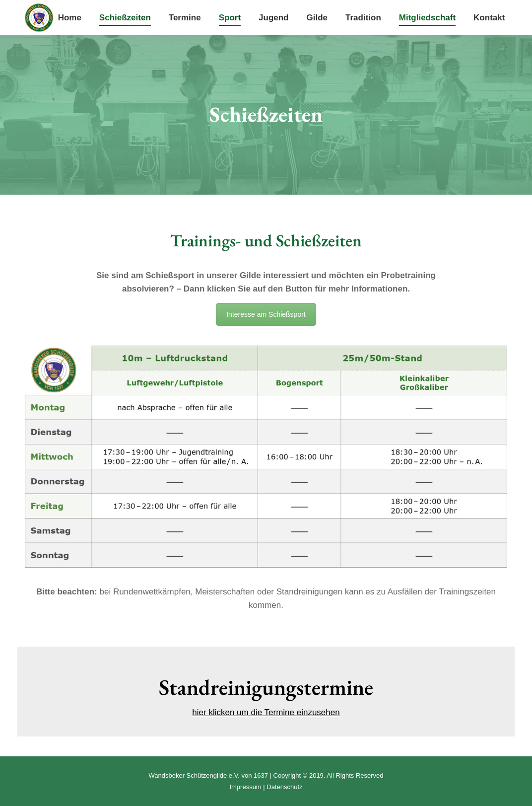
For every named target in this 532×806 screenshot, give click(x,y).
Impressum (245, 787)
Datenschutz (284, 787)
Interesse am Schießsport (266, 314)
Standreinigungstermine (266, 687)
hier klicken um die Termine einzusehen (266, 712)
